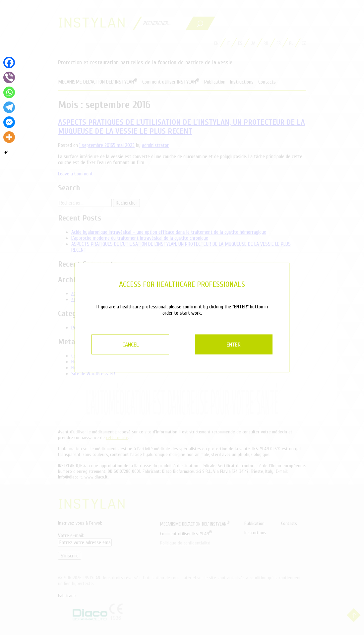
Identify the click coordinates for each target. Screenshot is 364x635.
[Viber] (9, 77)
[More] (9, 137)
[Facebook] (9, 63)
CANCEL (126, 344)
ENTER (239, 344)
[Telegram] (9, 107)
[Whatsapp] (9, 92)
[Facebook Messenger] (9, 122)
